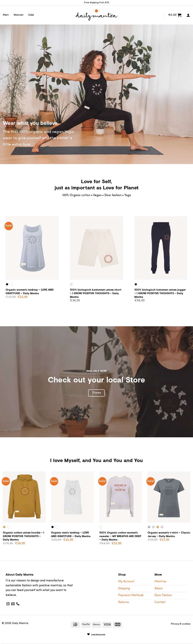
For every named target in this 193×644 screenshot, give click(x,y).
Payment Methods (131, 595)
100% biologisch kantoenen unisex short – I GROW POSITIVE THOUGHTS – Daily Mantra (96, 293)
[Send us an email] (13, 604)
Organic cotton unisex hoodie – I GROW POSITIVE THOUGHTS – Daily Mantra (23, 536)
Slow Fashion (163, 595)
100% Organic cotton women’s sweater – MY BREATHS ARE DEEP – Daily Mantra (120, 536)
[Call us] (18, 604)
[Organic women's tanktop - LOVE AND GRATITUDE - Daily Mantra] (32, 248)
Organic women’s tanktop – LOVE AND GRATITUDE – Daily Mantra (30, 291)
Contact (160, 602)
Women (18, 15)
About (159, 589)
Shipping (124, 589)
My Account (126, 582)
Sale (31, 15)
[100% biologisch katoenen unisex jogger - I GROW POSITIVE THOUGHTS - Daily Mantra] (161, 248)
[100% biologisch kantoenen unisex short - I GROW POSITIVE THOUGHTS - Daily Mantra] (96, 248)
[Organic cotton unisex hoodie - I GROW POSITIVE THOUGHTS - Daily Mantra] (24, 497)
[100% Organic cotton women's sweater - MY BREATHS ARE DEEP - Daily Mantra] (121, 497)
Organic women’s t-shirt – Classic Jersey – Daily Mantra (169, 534)
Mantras (160, 582)
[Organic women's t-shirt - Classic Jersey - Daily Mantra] (169, 497)
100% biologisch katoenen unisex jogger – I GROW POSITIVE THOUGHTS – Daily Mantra (160, 293)
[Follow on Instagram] (8, 604)
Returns (124, 602)
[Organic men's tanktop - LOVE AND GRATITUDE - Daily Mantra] (72, 497)
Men (6, 15)
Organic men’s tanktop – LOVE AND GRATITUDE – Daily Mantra (71, 534)
